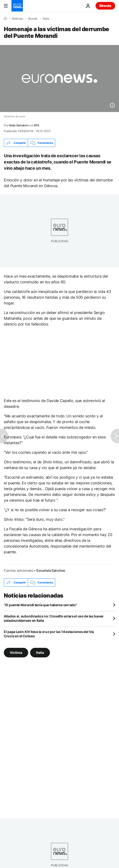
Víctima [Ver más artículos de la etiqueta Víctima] (16, 652)
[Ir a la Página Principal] (17, 6)
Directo (105, 6)
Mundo (33, 19)
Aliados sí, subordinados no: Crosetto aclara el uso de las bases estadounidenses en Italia (54, 618)
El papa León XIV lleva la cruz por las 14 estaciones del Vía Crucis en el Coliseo (49, 634)
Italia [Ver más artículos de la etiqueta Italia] (40, 652)
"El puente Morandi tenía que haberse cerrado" (40, 605)
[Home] (5, 18)
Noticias (17, 19)
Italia (46, 19)
